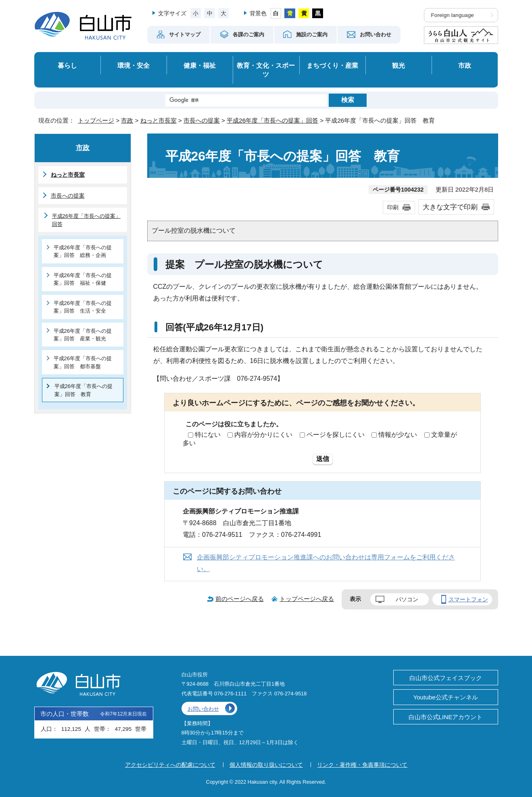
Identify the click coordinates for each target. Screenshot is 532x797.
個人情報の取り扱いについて (266, 765)
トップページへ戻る (307, 599)
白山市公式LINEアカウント (446, 717)
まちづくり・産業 (332, 65)
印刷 (393, 207)
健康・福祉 (200, 65)
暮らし (67, 65)
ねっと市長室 (159, 120)
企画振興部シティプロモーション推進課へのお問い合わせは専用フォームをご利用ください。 (326, 563)
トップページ (96, 120)
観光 (398, 65)
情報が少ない (398, 435)
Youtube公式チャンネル (445, 697)
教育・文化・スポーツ (266, 70)
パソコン (407, 599)
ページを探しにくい (336, 435)
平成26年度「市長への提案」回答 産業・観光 (83, 335)
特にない (208, 435)
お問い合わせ (203, 709)
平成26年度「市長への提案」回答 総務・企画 (83, 251)
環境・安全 (134, 65)
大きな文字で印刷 (450, 207)
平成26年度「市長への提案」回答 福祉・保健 (83, 279)
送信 (323, 459)
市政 (465, 65)
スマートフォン (468, 599)
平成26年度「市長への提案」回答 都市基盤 (83, 362)
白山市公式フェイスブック (446, 678)
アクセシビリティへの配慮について (170, 765)
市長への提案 (202, 120)
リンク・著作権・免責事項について (362, 765)
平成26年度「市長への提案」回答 (272, 120)
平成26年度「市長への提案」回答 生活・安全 (83, 307)
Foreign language (453, 15)
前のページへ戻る (240, 599)
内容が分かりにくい (263, 435)
